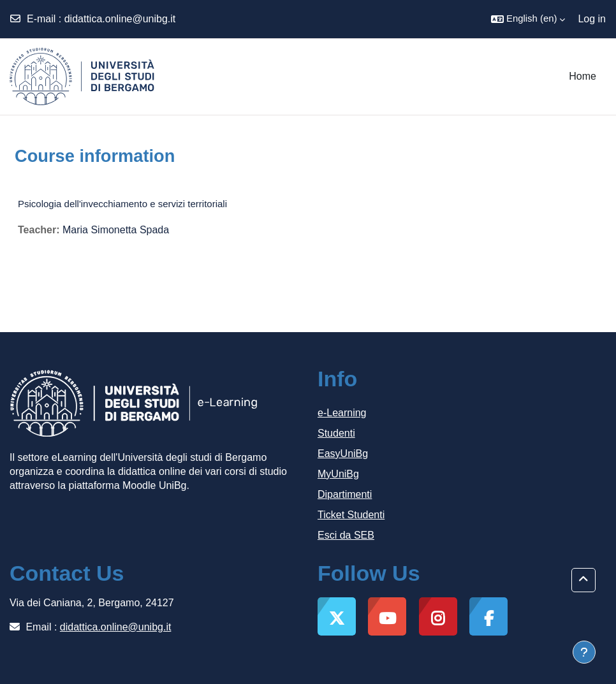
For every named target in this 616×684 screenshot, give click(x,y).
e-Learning (342, 413)
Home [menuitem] (583, 76)
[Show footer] (584, 652)
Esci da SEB (346, 535)
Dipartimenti (345, 494)
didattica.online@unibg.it (120, 19)
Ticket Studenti (351, 515)
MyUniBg (338, 474)
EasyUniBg (343, 454)
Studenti (336, 433)
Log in (592, 19)
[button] (528, 19)
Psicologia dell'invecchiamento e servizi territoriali (122, 204)
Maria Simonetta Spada (116, 230)
